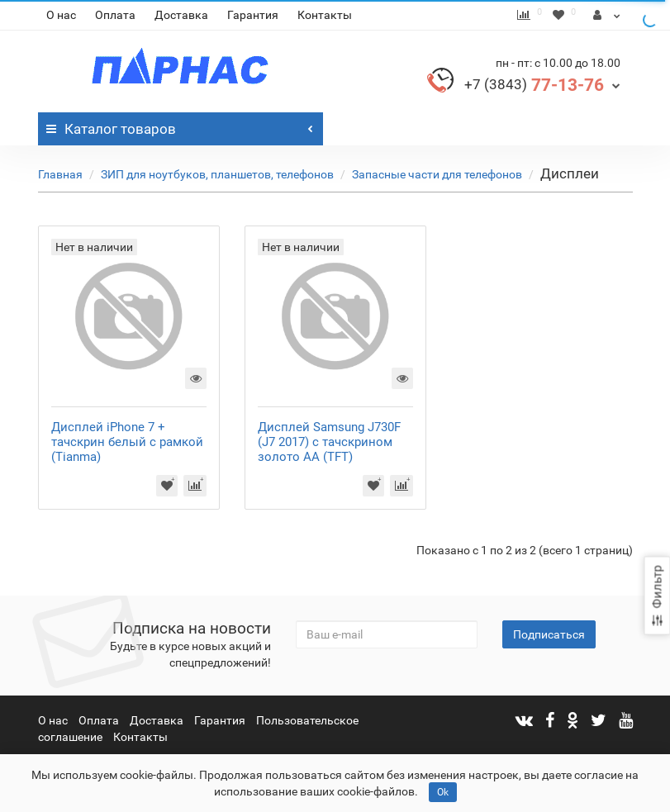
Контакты (325, 15)
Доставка (181, 15)
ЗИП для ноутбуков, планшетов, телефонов (217, 174)
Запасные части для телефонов (437, 174)
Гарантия (253, 15)
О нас (61, 15)
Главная (60, 174)
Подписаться (549, 634)
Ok (443, 792)
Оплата (115, 15)
